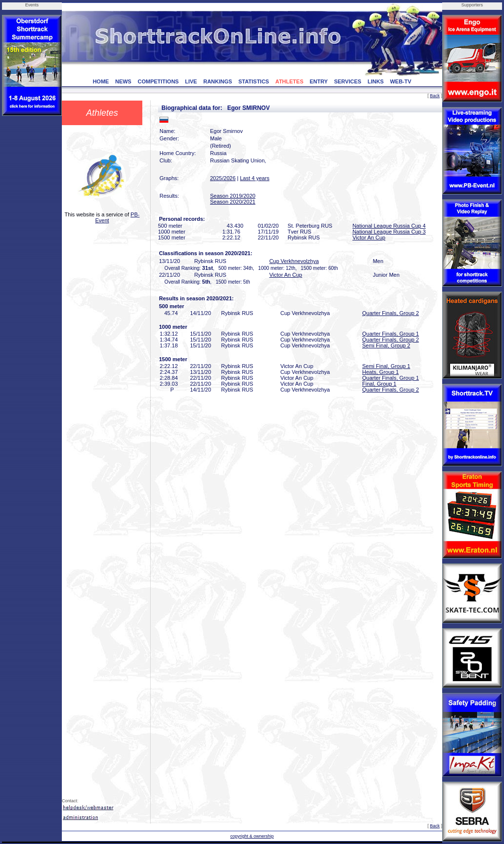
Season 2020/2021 (233, 202)
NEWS (123, 81)
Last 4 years (255, 178)
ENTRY (319, 81)
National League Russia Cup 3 (389, 232)
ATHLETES (289, 81)
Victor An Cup (369, 237)
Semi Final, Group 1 (386, 366)
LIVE (191, 81)
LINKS (376, 81)
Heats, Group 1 (381, 372)
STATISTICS (254, 81)
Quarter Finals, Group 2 (391, 313)
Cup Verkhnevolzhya (294, 261)
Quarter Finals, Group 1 (391, 334)
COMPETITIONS (158, 81)
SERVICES (348, 81)
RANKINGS (218, 81)
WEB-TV (401, 81)
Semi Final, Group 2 (386, 345)
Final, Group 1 (379, 384)
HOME (101, 81)
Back (435, 96)
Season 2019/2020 (233, 196)
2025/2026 (223, 178)
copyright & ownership (252, 836)
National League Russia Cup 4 (389, 226)
